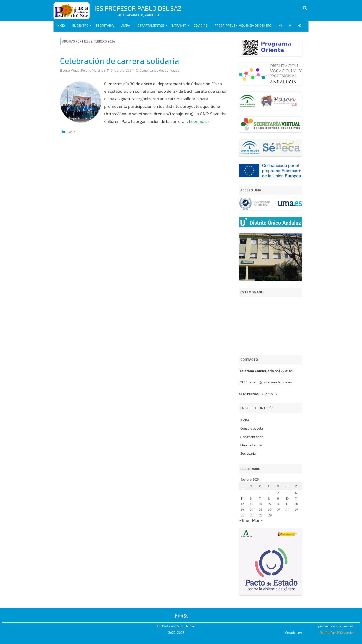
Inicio (61, 25)
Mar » (257, 520)
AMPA (126, 25)
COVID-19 (201, 25)
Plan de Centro (251, 445)
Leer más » (199, 121)
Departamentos (151, 25)
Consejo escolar (252, 428)
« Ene (244, 520)
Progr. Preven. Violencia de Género (243, 25)
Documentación (252, 437)
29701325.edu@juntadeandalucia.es (266, 382)
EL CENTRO (80, 25)
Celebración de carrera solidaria (120, 61)
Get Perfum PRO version (337, 632)
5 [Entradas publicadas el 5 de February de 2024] (242, 499)
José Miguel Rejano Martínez (84, 70)
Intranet (179, 25)
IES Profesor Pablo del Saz (138, 8)
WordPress (310, 632)
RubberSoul (309, 626)
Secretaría (105, 25)
